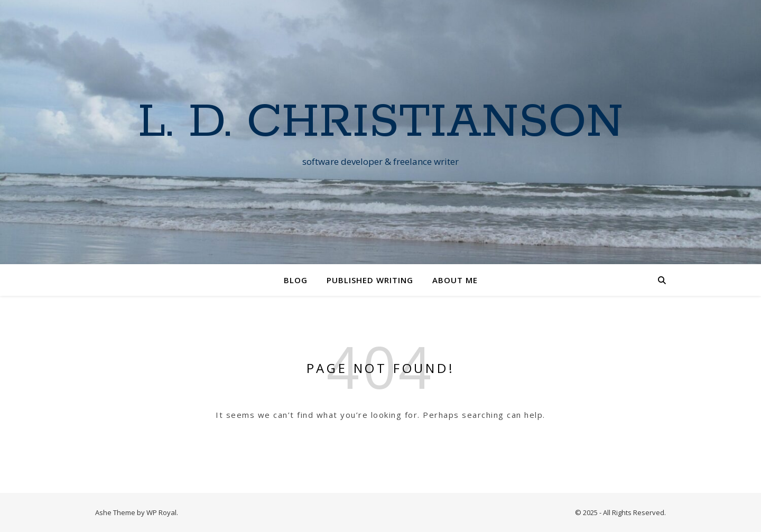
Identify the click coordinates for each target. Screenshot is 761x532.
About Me (455, 280)
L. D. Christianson (380, 123)
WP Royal (161, 512)
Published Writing (370, 280)
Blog (296, 280)
